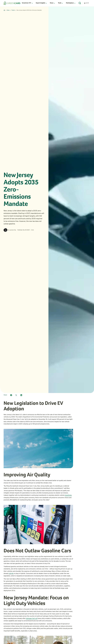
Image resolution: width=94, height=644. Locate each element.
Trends (13, 10)
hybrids (11, 574)
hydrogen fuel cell (32, 619)
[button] (27, 3)
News (8, 10)
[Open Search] (80, 3)
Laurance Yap (13, 230)
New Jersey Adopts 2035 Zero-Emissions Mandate (29, 10)
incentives (68, 495)
